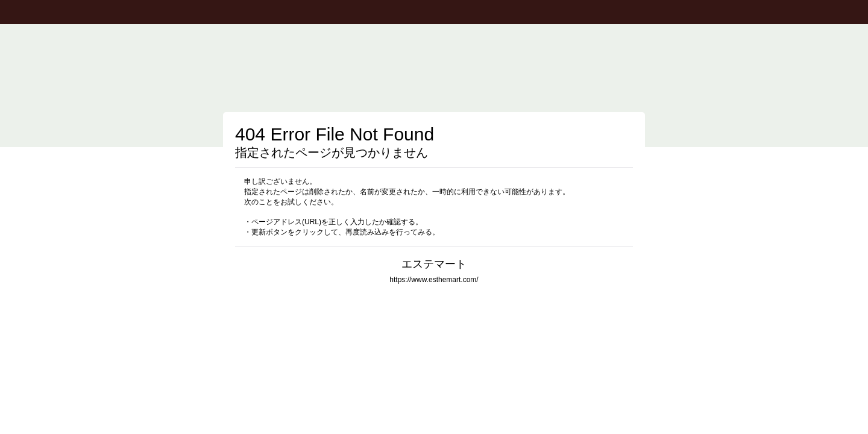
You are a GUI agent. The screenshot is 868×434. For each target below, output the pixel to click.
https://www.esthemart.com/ (434, 280)
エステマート (434, 264)
